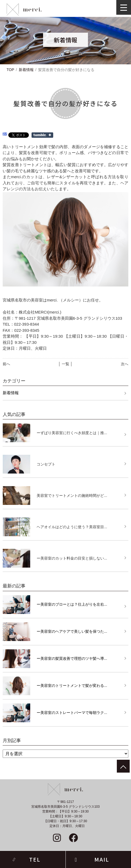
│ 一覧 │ (65, 364)
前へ (6, 364)
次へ (125, 364)
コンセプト (46, 464)
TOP (11, 70)
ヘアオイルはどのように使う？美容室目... (72, 527)
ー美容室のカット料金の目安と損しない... (72, 558)
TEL (35, 859)
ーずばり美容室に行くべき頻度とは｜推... (72, 433)
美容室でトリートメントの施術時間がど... (72, 496)
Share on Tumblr (42, 135)
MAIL (102, 859)
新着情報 (26, 70)
